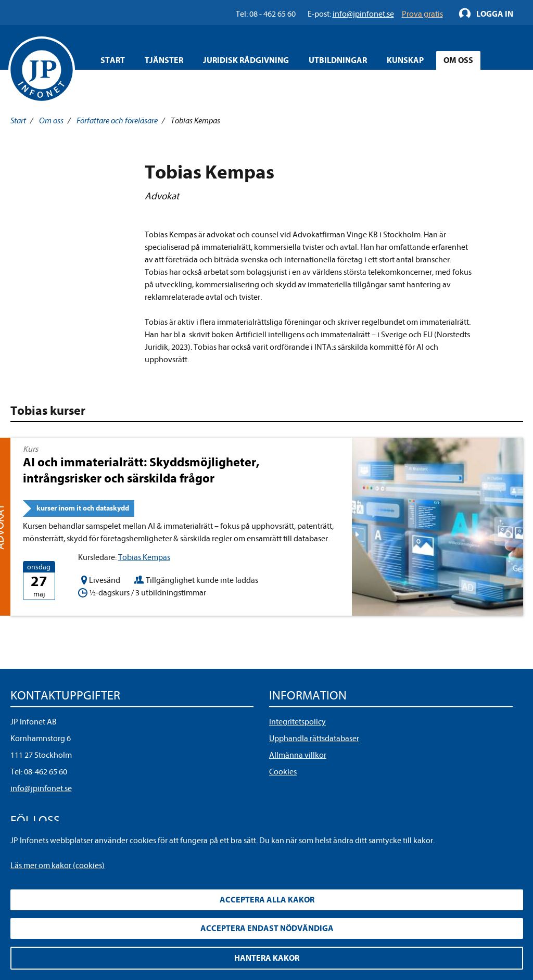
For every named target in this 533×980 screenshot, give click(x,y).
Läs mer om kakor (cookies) (58, 866)
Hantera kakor (267, 958)
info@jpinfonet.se (41, 788)
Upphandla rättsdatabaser (314, 739)
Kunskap (405, 60)
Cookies (283, 772)
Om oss (458, 60)
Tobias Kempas (144, 557)
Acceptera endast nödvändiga (267, 928)
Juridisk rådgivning (246, 60)
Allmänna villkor (298, 755)
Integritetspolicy (297, 722)
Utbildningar (338, 60)
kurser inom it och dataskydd (83, 508)
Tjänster (164, 60)
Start (113, 60)
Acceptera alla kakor (267, 900)
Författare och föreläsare (117, 121)
